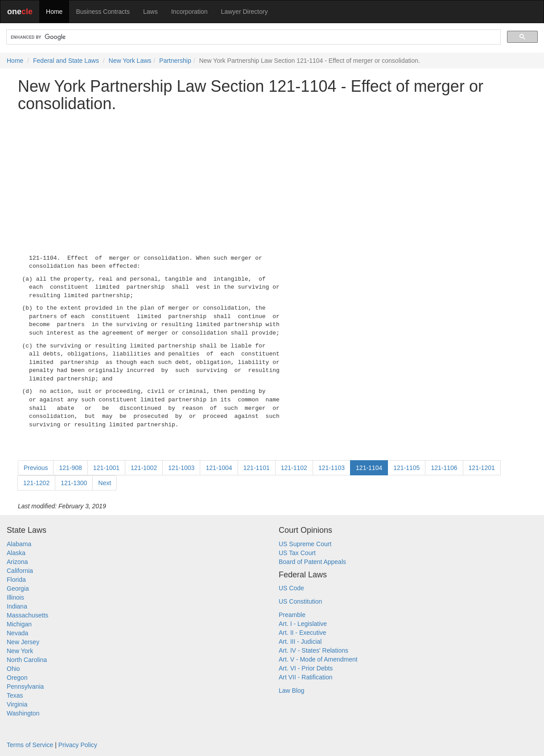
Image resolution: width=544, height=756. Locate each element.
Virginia (17, 704)
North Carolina (27, 660)
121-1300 (74, 483)
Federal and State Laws (66, 61)
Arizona (17, 562)
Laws (150, 12)
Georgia (18, 588)
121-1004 (219, 468)
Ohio (13, 669)
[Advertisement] (272, 181)
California (20, 571)
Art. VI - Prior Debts (306, 668)
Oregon (17, 678)
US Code (291, 588)
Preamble (292, 615)
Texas (15, 695)
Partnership (175, 61)
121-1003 (181, 468)
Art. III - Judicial (300, 642)
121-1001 (106, 468)
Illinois (15, 597)
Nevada (17, 633)
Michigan (19, 624)
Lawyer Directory (244, 12)
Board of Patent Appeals (312, 562)
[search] (253, 37)
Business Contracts (103, 12)
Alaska (16, 553)
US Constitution (300, 601)
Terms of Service (30, 745)
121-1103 (332, 468)
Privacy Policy (78, 745)
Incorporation (190, 12)
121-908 (70, 468)
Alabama (19, 544)
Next (105, 483)
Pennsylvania (25, 687)
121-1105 (406, 468)
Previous (36, 468)
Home (54, 12)
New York (20, 651)
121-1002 (144, 468)
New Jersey (23, 642)
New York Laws (130, 61)
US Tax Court (297, 553)
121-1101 (257, 468)
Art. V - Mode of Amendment (318, 659)
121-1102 (294, 468)
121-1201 (482, 468)
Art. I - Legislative (303, 624)
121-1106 (444, 468)
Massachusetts (27, 615)
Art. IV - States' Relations (313, 650)
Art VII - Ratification (306, 677)
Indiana (17, 606)
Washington (23, 713)
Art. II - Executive (303, 633)
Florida (16, 580)
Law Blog (292, 691)
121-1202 (36, 483)
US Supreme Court (305, 544)
